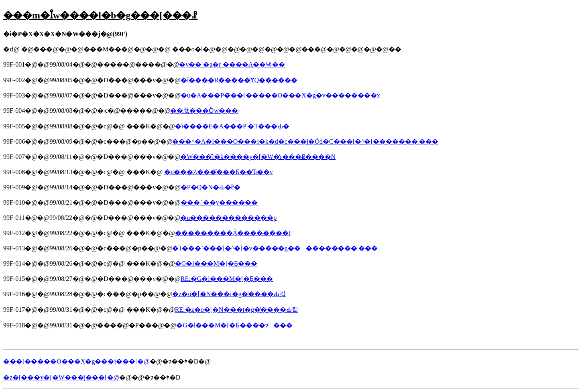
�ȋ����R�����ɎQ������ (239, 80)
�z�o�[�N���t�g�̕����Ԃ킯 (229, 294)
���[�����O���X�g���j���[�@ (76, 361)
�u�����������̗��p (228, 218)
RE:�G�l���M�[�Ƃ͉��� (227, 279)
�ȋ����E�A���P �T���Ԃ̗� (232, 126)
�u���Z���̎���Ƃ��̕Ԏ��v (219, 172)
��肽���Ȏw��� (204, 111)
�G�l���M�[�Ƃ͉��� (216, 263)
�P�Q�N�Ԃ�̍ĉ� (211, 187)
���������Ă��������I (233, 233)
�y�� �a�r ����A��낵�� (232, 64)
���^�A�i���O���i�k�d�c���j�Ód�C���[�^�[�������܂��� (305, 141)
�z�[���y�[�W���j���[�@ (61, 377)
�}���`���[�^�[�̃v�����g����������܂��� (275, 248)
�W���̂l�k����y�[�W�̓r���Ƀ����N (258, 157)
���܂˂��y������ (219, 202)
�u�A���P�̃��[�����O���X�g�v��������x (280, 95)
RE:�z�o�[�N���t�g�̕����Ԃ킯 (237, 310)
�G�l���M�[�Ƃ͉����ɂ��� (234, 325)
